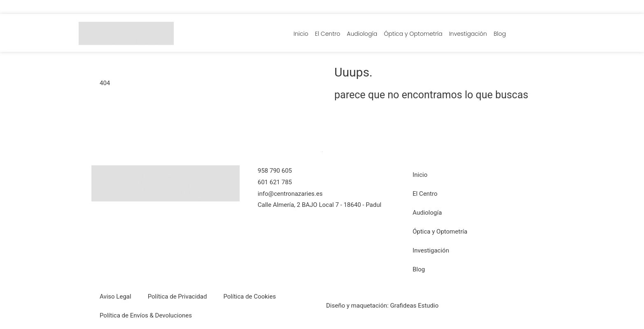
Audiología (362, 34)
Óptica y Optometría (413, 34)
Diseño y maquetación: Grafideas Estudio (382, 306)
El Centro (328, 34)
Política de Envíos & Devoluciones (146, 315)
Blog (500, 34)
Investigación (468, 34)
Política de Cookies (250, 297)
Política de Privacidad (177, 297)
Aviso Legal (115, 297)
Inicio (301, 34)
